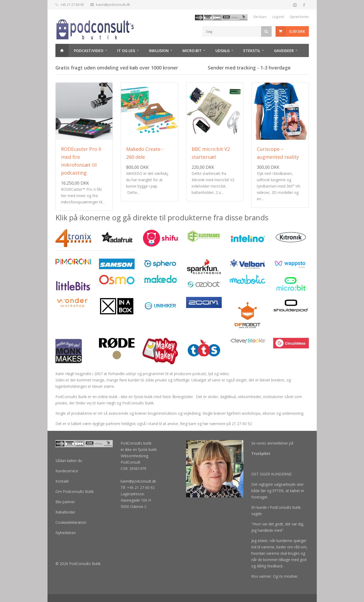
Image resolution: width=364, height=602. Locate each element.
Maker (67, 64)
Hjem (62, 50)
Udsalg (223, 51)
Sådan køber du (69, 461)
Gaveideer (284, 51)
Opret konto (299, 17)
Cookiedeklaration (71, 522)
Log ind (278, 17)
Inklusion (159, 51)
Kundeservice (67, 471)
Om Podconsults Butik (75, 491)
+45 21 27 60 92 (72, 4)
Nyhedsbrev (66, 533)
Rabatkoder (65, 512)
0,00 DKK (297, 31)
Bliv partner (65, 502)
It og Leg (126, 51)
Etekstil (252, 51)
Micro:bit (192, 51)
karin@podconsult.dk (113, 4)
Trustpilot (261, 453)
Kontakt (62, 481)
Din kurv (260, 17)
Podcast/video (89, 51)
